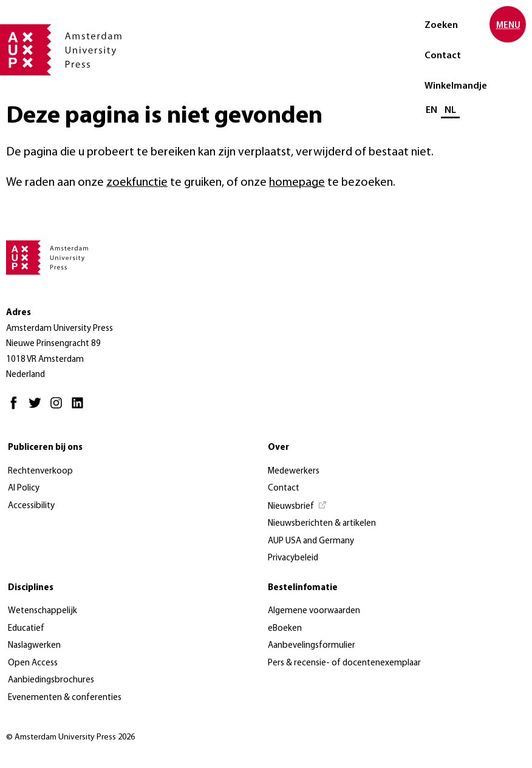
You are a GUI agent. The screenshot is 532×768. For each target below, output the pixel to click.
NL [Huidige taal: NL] (450, 110)
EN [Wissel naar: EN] (431, 110)
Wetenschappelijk (43, 611)
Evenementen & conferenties (65, 698)
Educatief (26, 629)
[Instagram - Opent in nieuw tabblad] (59, 408)
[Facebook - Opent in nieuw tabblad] (17, 408)
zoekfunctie (137, 183)
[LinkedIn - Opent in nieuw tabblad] (80, 408)
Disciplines (31, 588)
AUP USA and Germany (311, 541)
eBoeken (285, 629)
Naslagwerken (34, 646)
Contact (443, 56)
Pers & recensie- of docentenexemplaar (344, 663)
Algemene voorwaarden (314, 611)
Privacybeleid (293, 558)
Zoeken (441, 25)
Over (278, 448)
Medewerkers (294, 471)
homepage (297, 183)
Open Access (33, 663)
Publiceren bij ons (45, 448)
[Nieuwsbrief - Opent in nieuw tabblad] (298, 507)
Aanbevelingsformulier (312, 646)
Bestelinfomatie (303, 588)
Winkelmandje (456, 86)
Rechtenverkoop (40, 471)
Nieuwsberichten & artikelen (322, 524)
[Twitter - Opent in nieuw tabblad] (38, 408)
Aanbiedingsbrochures (51, 680)
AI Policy (24, 488)
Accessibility (31, 506)
